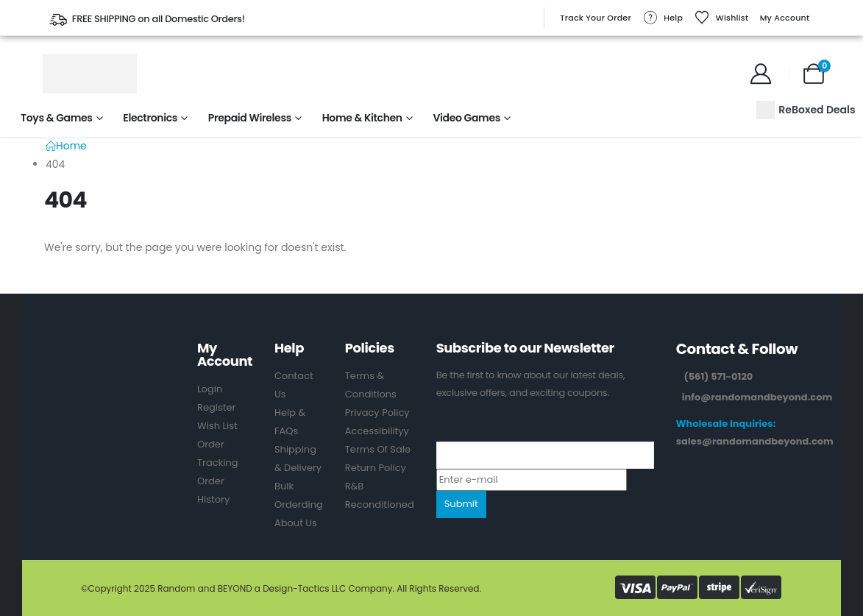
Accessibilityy (377, 431)
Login (210, 389)
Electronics (150, 118)
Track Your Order (596, 18)
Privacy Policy (377, 413)
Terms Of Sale (378, 449)
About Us (296, 523)
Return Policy (376, 468)
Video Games (466, 118)
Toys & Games (57, 118)
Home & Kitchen (362, 118)
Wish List (217, 426)
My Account (785, 18)
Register (216, 407)
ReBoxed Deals (806, 110)
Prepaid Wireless (250, 118)
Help (663, 18)
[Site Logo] (90, 74)
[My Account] (761, 74)
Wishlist (722, 18)
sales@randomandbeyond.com (755, 441)
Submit (461, 504)
